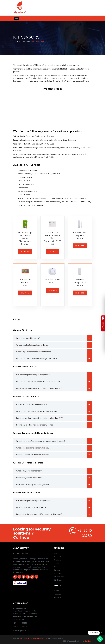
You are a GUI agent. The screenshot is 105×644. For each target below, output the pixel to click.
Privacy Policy (59, 577)
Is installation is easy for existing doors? (54, 484)
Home (16, 42)
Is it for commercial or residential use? (54, 405)
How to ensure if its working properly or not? (54, 425)
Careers (57, 570)
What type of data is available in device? (54, 345)
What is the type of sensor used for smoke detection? (54, 382)
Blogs (56, 566)
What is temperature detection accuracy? (54, 455)
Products (25, 42)
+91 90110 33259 (20, 627)
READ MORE (25, 252)
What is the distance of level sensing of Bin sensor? (54, 359)
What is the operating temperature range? (54, 448)
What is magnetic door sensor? (54, 471)
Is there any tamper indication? (54, 478)
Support (57, 563)
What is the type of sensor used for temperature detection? (54, 441)
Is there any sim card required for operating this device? (54, 514)
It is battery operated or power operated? (54, 375)
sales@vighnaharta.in (21, 631)
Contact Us (58, 573)
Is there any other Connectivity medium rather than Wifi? (54, 388)
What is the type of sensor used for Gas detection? (54, 411)
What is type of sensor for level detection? (54, 352)
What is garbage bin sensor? (54, 338)
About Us (58, 556)
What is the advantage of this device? (54, 507)
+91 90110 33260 (20, 623)
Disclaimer (58, 580)
